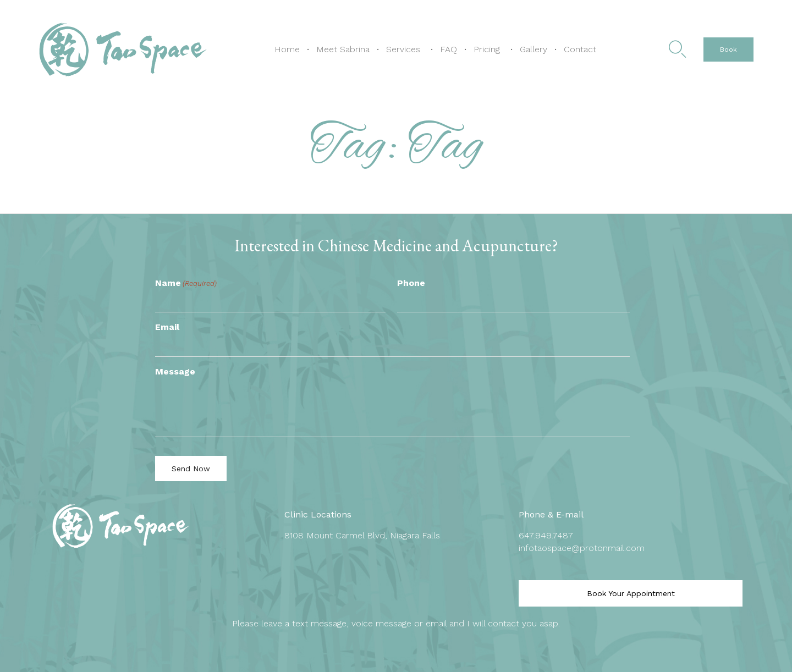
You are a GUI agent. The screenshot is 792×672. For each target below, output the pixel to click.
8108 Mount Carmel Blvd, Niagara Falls (362, 535)
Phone (411, 283)
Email (167, 327)
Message (175, 371)
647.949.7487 (546, 535)
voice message (381, 623)
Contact (580, 49)
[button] (728, 49)
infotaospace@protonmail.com (582, 548)
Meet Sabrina (343, 49)
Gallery (533, 49)
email (436, 623)
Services (403, 49)
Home (287, 49)
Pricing (487, 49)
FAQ (449, 49)
